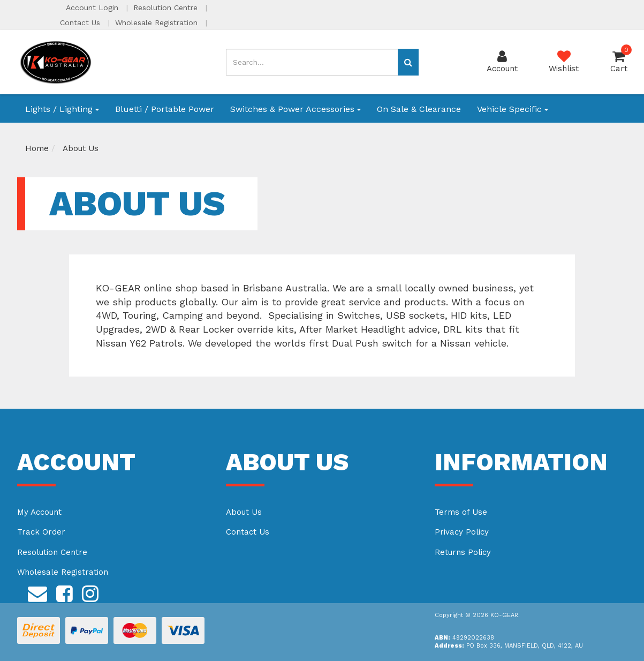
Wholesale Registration (158, 22)
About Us (244, 512)
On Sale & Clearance (419, 109)
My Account (39, 512)
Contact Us (81, 22)
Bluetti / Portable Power (165, 109)
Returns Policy (463, 552)
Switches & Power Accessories (296, 109)
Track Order (41, 532)
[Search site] (408, 62)
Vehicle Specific (513, 109)
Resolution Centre (167, 7)
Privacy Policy (462, 532)
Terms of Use (461, 512)
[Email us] (37, 592)
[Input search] (312, 62)
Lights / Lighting (62, 109)
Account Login (93, 7)
